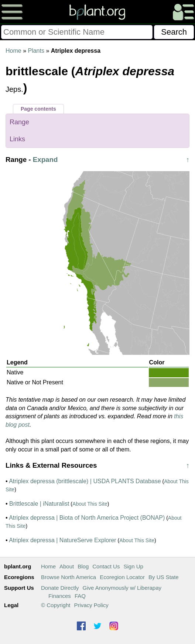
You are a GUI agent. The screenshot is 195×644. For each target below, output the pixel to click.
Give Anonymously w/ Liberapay (122, 588)
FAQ (80, 596)
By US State (164, 577)
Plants (36, 51)
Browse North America (69, 577)
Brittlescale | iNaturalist (39, 504)
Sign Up (133, 566)
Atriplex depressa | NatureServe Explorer (63, 540)
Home (13, 51)
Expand (45, 160)
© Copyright (56, 605)
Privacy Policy (91, 605)
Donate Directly (60, 588)
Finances (60, 596)
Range (19, 122)
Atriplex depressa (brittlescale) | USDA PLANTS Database (85, 481)
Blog (83, 566)
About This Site (90, 504)
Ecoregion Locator (122, 577)
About (67, 566)
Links (17, 139)
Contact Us (106, 566)
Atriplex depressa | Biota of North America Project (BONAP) (87, 518)
